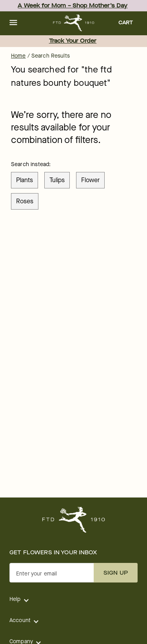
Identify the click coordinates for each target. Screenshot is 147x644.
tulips (57, 180)
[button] (13, 23)
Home (18, 56)
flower (90, 180)
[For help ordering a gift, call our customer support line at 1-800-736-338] (73, 23)
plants (24, 180)
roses (25, 201)
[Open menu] (13, 23)
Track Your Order (73, 41)
